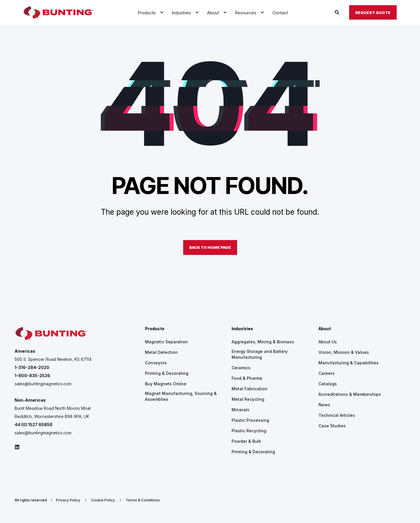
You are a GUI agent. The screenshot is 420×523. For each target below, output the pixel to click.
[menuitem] (162, 13)
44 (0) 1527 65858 (34, 425)
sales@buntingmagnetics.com (43, 384)
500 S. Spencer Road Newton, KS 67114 (53, 359)
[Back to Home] (58, 13)
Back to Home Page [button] (210, 247)
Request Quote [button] (373, 12)
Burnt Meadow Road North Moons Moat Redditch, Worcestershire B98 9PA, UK (53, 412)
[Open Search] (338, 12)
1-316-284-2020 (32, 367)
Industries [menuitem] (242, 329)
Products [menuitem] (155, 329)
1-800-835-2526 (32, 376)
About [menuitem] (325, 329)
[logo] (51, 334)
